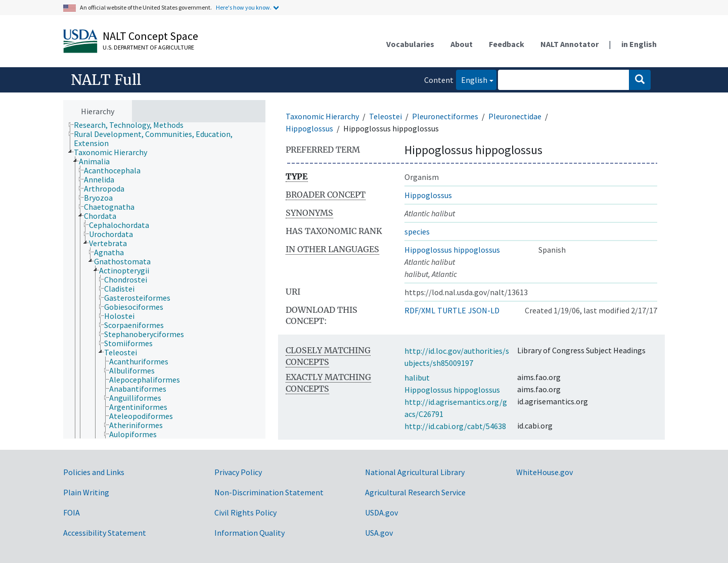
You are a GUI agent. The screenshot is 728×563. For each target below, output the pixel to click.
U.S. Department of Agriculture (148, 47)
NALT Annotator (570, 44)
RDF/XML (420, 310)
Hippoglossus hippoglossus (452, 250)
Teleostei (385, 116)
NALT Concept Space (150, 36)
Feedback (507, 44)
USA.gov (379, 533)
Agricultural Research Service (415, 492)
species (417, 231)
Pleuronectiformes (445, 116)
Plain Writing (86, 492)
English (472, 79)
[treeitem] (133, 125)
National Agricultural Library (415, 472)
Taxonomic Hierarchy (322, 116)
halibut (417, 378)
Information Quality (249, 533)
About (462, 44)
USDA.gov (381, 512)
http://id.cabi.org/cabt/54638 (455, 426)
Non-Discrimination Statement (269, 492)
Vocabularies (410, 44)
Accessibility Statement (105, 533)
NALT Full (106, 80)
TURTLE (452, 310)
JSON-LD (484, 310)
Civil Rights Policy (245, 512)
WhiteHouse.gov (544, 472)
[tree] (164, 281)
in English (639, 44)
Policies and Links (94, 472)
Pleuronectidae (515, 116)
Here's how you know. (244, 7)
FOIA (72, 512)
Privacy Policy (238, 472)
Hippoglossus (309, 128)
